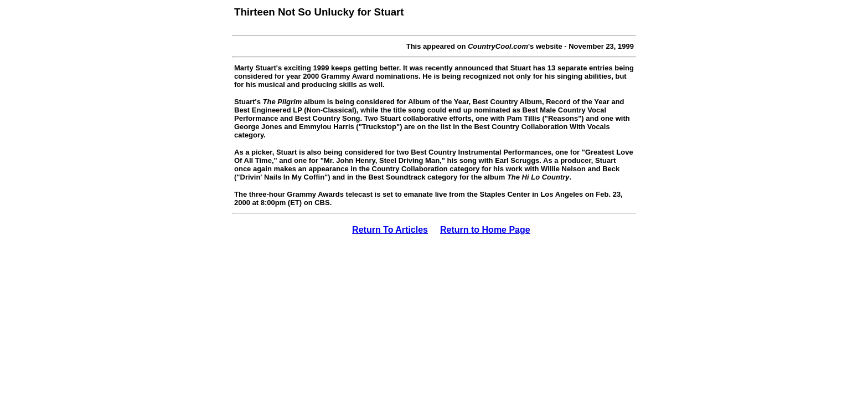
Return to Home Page (485, 230)
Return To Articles (390, 230)
